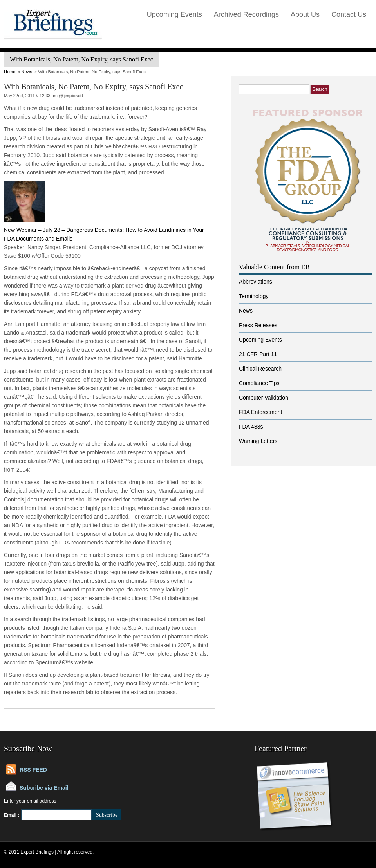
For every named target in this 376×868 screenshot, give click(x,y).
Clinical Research (260, 369)
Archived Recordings (246, 14)
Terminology (254, 296)
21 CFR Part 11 (258, 354)
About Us (305, 14)
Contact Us (349, 14)
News (27, 72)
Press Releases (258, 325)
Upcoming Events (174, 14)
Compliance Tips (259, 383)
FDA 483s (251, 427)
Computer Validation (264, 398)
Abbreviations (256, 282)
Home (10, 72)
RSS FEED (33, 770)
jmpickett (74, 96)
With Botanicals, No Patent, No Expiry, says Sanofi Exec (93, 87)
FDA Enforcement (261, 412)
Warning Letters (258, 441)
